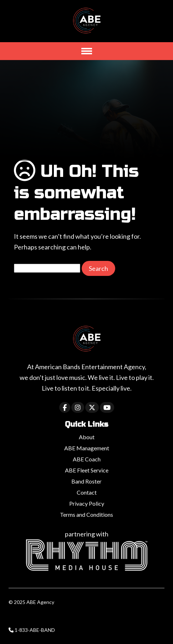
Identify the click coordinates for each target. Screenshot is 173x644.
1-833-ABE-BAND (35, 630)
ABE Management (87, 448)
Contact (87, 492)
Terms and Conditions (86, 514)
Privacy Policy (87, 503)
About (87, 437)
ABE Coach (87, 459)
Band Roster (86, 481)
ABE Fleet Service (87, 470)
